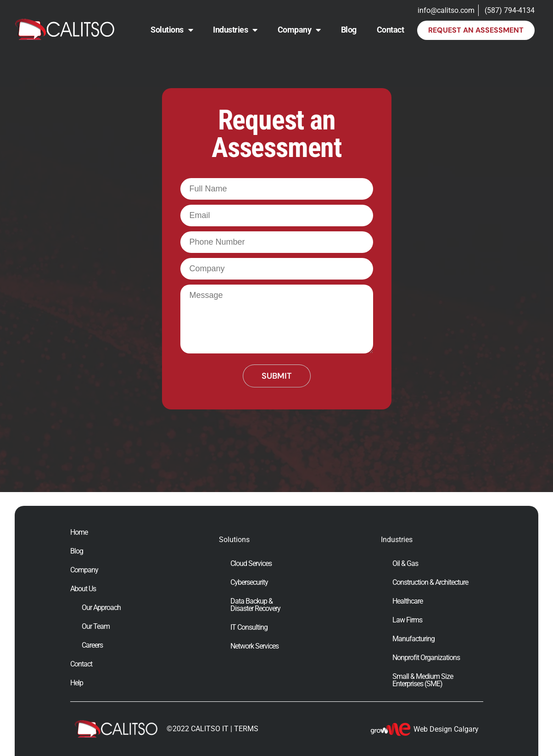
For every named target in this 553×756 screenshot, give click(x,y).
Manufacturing (413, 639)
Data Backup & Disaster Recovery (255, 605)
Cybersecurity (249, 582)
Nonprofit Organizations (426, 658)
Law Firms (407, 620)
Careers (92, 645)
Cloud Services (251, 564)
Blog (349, 30)
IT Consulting (249, 627)
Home (79, 532)
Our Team (96, 627)
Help (77, 683)
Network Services (254, 646)
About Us (83, 589)
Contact (391, 30)
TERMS (246, 729)
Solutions (172, 30)
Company (299, 30)
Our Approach (101, 608)
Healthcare (408, 601)
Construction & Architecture (430, 582)
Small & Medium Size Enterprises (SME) (423, 680)
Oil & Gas (405, 564)
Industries (235, 30)
